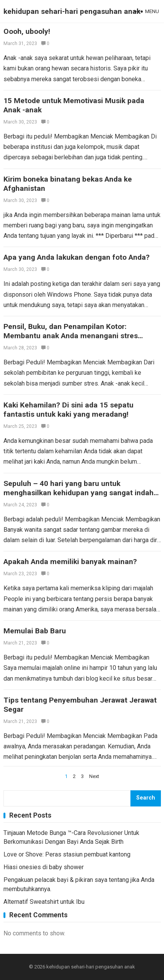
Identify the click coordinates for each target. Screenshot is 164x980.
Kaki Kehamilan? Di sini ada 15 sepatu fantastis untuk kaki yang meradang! (68, 410)
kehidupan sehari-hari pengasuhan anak (72, 11)
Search (146, 798)
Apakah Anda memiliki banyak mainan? (70, 562)
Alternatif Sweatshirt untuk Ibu (44, 902)
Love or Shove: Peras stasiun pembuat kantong (67, 854)
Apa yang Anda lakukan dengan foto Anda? (77, 257)
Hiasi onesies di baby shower (44, 867)
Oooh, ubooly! (27, 31)
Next (94, 776)
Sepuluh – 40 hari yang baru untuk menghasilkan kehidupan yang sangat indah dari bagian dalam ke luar (79, 493)
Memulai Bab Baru (35, 631)
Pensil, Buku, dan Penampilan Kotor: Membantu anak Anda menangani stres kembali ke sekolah (71, 336)
